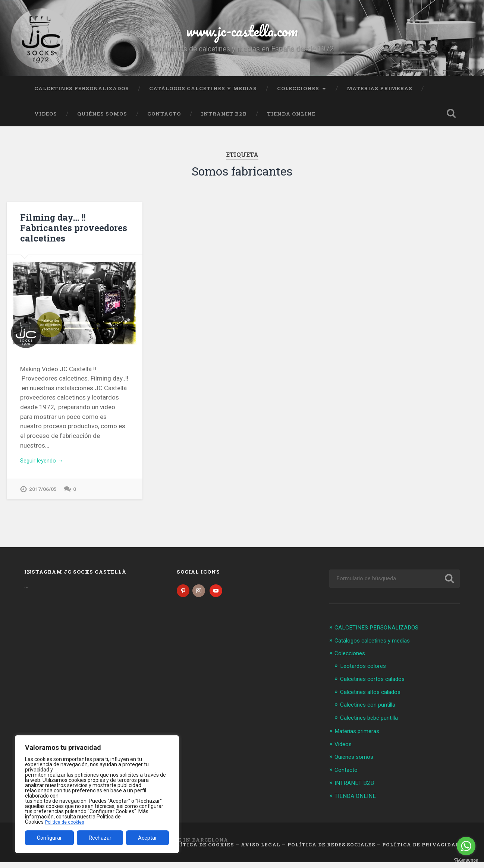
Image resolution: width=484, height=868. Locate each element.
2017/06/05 (43, 497)
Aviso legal (261, 851)
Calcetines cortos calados (377, 687)
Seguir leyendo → (45, 468)
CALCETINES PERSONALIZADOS (82, 95)
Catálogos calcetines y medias (203, 95)
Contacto (164, 120)
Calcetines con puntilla (372, 712)
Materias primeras (380, 95)
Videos (46, 120)
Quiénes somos (102, 120)
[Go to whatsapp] (466, 846)
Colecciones (298, 95)
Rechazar (100, 838)
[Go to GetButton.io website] (466, 860)
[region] (97, 794)
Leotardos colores (366, 674)
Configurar (49, 838)
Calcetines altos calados (375, 700)
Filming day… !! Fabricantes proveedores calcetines (71, 234)
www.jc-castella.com (242, 33)
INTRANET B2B (224, 120)
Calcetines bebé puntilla (373, 725)
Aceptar (147, 838)
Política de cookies (67, 822)
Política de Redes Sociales (331, 851)
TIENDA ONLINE (291, 120)
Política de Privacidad (421, 851)
